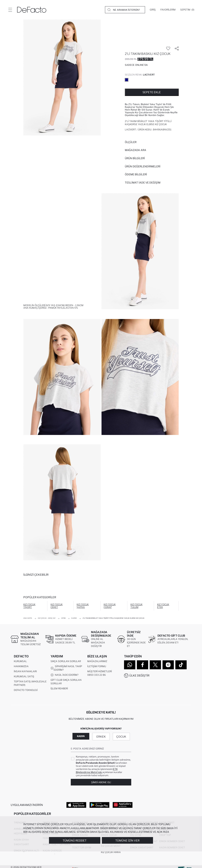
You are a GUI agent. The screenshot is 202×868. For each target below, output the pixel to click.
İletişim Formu (97, 667)
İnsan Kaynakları (25, 672)
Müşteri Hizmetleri (100, 672)
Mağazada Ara (136, 150)
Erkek (101, 738)
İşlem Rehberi (59, 689)
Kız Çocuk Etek (163, 606)
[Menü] (10, 10)
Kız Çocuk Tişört (29, 606)
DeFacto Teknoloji (26, 691)
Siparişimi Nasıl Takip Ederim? (66, 669)
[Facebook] (143, 665)
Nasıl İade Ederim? (64, 676)
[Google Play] (99, 806)
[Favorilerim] (168, 10)
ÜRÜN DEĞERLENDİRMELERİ (143, 166)
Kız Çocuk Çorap (110, 606)
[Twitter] (155, 665)
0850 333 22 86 (97, 676)
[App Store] (76, 806)
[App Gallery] (123, 806)
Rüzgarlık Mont (53, 863)
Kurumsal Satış (24, 677)
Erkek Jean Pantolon (27, 859)
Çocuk (121, 738)
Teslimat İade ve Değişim (143, 183)
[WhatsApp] (130, 665)
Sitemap (19, 696)
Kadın (81, 737)
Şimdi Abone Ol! (101, 783)
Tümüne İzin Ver (127, 840)
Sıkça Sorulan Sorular (66, 662)
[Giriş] (153, 10)
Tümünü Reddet (75, 840)
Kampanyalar (60, 694)
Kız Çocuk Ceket (57, 606)
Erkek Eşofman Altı (26, 852)
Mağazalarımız (97, 662)
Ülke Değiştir (139, 675)
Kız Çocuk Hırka (111, 854)
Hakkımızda (21, 667)
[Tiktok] (181, 665)
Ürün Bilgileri (135, 158)
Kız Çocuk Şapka (83, 606)
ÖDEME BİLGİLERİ (136, 174)
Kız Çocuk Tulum (136, 606)
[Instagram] (168, 665)
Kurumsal (20, 662)
